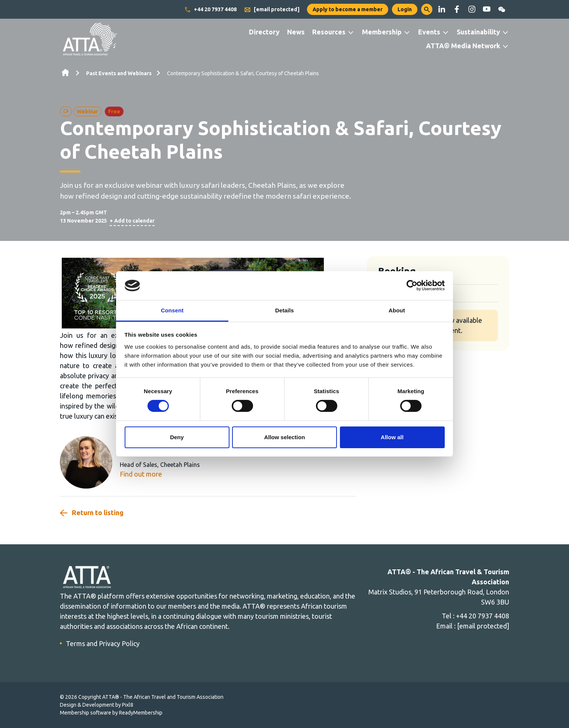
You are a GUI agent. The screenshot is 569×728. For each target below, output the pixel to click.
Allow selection (284, 437)
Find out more (141, 474)
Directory (264, 32)
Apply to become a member (348, 9)
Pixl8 (128, 705)
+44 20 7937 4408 (210, 10)
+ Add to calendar (132, 221)
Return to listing (98, 513)
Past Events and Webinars (119, 73)
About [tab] (397, 310)
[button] (427, 9)
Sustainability (478, 32)
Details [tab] (284, 310)
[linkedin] (442, 9)
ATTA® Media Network (463, 46)
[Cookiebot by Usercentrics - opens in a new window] (412, 285)
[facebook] (457, 9)
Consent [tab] (172, 310)
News (296, 32)
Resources (329, 32)
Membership (382, 32)
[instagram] (472, 9)
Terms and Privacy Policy (103, 643)
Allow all (392, 437)
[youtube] (487, 9)
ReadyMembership (141, 713)
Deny (177, 437)
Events (429, 32)
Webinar (87, 111)
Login (405, 9)
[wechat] (502, 9)
